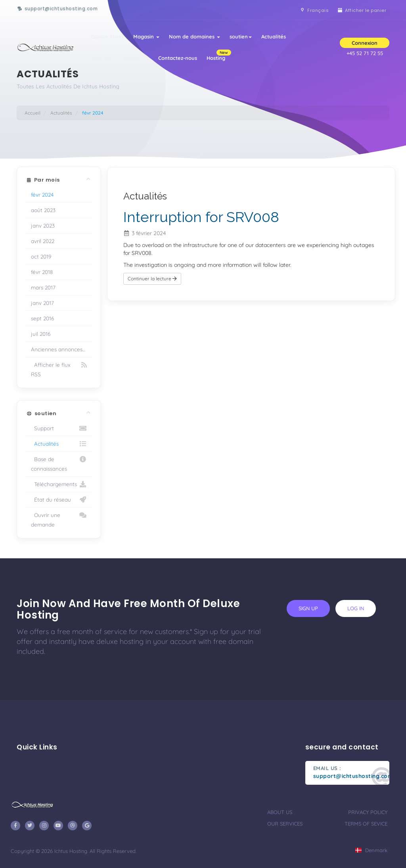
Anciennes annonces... (58, 349)
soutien (241, 36)
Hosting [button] (218, 55)
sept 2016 (42, 318)
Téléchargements (59, 484)
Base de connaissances (120, 58)
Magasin (146, 36)
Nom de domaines (194, 36)
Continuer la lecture (152, 279)
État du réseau (59, 500)
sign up (308, 608)
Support (59, 428)
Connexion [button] (365, 43)
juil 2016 (41, 334)
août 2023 (43, 210)
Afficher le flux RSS (59, 369)
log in (356, 608)
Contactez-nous (178, 58)
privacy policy (368, 812)
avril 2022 (43, 241)
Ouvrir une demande (59, 519)
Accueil (33, 113)
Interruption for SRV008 (201, 217)
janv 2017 (42, 303)
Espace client (107, 36)
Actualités (274, 36)
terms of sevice (366, 824)
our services (285, 824)
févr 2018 (42, 272)
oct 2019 (41, 256)
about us (280, 812)
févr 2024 (42, 194)
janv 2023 (43, 225)
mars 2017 (43, 287)
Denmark (371, 850)
